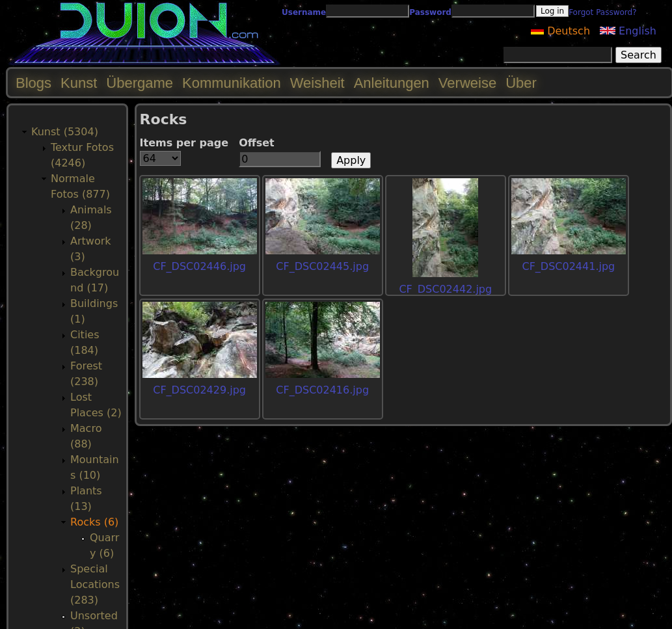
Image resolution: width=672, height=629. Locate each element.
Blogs (34, 83)
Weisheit (317, 83)
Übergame (140, 83)
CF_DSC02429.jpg (199, 390)
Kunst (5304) (65, 132)
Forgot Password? (602, 12)
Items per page (184, 143)
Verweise (467, 83)
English (628, 31)
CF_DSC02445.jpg (322, 266)
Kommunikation (232, 83)
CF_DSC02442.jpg (445, 289)
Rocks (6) (94, 522)
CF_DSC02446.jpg (199, 266)
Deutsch (560, 31)
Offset (257, 143)
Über (521, 83)
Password (430, 12)
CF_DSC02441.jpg (568, 266)
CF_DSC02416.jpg (322, 390)
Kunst (79, 83)
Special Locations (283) (95, 584)
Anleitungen (392, 83)
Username (304, 12)
